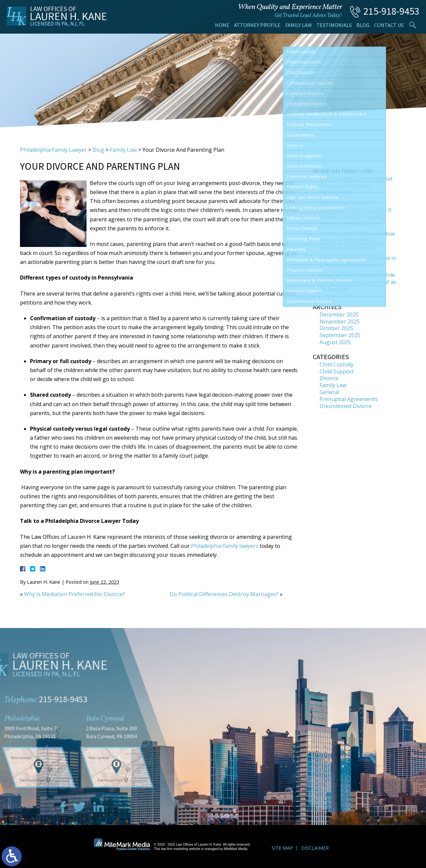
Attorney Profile (257, 25)
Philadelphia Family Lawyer (53, 150)
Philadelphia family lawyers (225, 546)
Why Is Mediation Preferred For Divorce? (75, 594)
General (329, 392)
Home (222, 25)
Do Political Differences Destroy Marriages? (224, 594)
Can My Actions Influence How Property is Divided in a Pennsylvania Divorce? (357, 241)
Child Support (337, 371)
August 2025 (335, 342)
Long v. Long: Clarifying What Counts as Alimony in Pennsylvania (356, 186)
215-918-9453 (391, 11)
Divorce (329, 378)
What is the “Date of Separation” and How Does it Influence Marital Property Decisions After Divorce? (355, 213)
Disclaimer (315, 848)
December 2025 (339, 315)
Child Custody (336, 364)
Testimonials (334, 25)
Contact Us (389, 25)
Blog (363, 25)
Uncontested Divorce (346, 406)
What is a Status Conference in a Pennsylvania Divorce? (358, 261)
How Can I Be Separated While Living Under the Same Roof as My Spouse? (358, 282)
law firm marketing (175, 849)
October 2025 (336, 328)
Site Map (282, 848)
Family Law (299, 25)
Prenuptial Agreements (349, 399)
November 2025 (339, 322)
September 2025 (340, 335)
